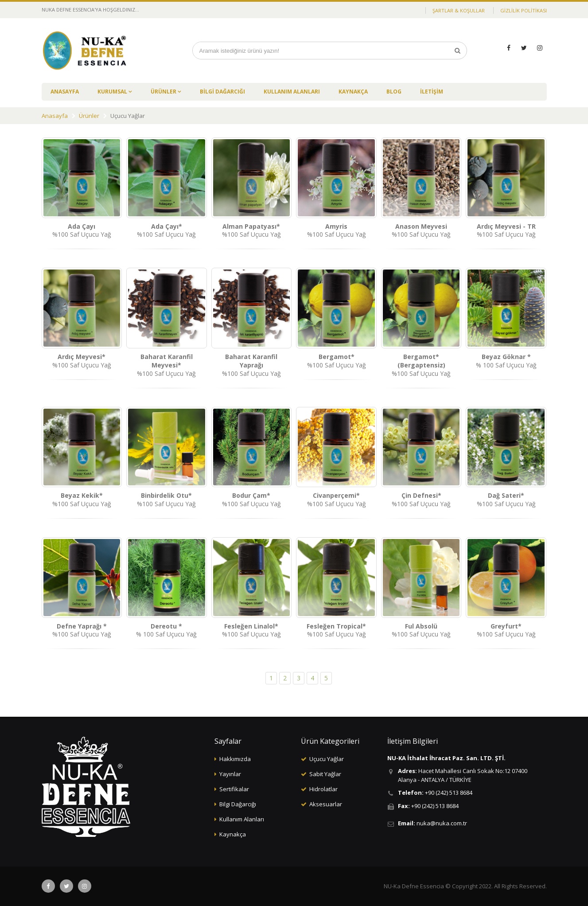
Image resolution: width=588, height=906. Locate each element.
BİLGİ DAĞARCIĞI (222, 92)
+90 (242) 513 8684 (449, 793)
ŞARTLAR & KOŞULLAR (459, 10)
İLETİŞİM (432, 92)
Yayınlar (230, 774)
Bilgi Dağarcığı (238, 804)
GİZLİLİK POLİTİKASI (524, 10)
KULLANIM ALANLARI (292, 92)
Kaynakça (233, 834)
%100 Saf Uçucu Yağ (82, 230)
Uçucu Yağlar (327, 759)
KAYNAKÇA (353, 92)
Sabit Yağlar (325, 774)
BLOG (394, 92)
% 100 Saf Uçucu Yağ (506, 361)
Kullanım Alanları (242, 819)
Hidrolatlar (323, 789)
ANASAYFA (65, 92)
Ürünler (89, 116)
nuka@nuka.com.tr (442, 823)
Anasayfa (55, 116)
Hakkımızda (235, 759)
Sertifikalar (234, 789)
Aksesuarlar (326, 804)
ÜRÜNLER (164, 92)
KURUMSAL (113, 92)
